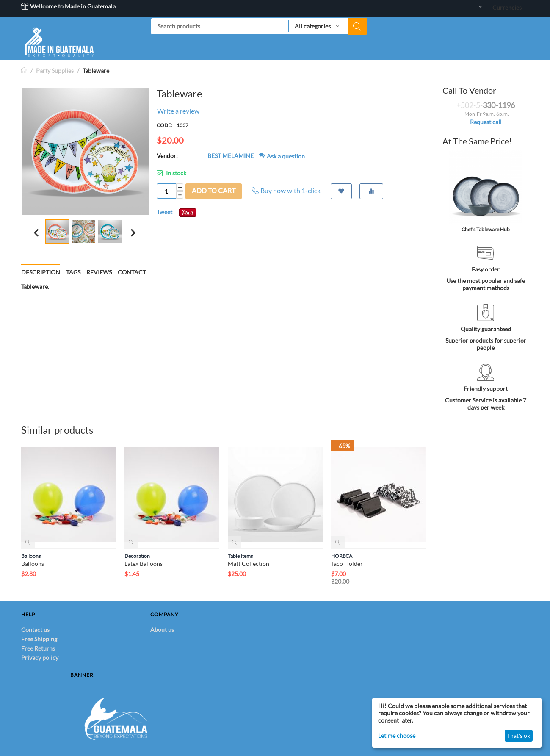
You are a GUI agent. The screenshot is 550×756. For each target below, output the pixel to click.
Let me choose (397, 735)
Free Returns (38, 648)
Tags (73, 272)
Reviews (99, 272)
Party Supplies (55, 71)
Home (25, 71)
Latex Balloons (144, 564)
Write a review (178, 111)
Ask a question (282, 156)
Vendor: (167, 156)
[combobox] (259, 26)
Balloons (31, 556)
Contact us (35, 630)
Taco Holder (347, 564)
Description (41, 272)
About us (162, 630)
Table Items (240, 556)
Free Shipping (39, 639)
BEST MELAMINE (231, 156)
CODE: (164, 125)
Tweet (164, 212)
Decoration (137, 556)
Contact (132, 272)
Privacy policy (40, 658)
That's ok (518, 735)
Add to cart (214, 190)
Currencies (507, 7)
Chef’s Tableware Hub (486, 229)
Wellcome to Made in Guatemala (68, 6)
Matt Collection (249, 564)
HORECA (342, 556)
